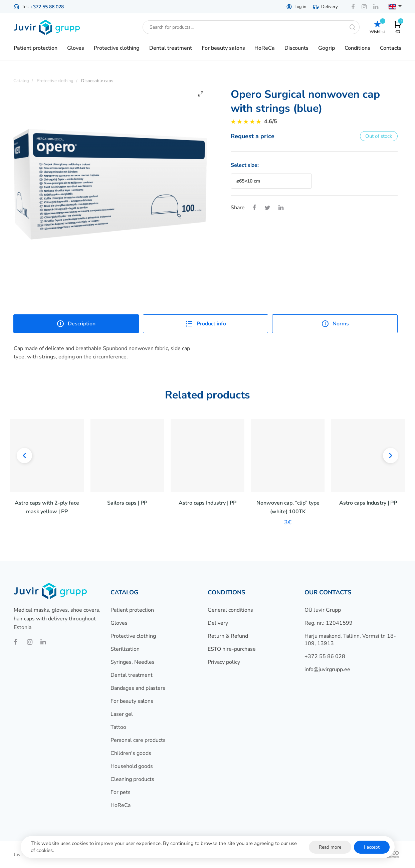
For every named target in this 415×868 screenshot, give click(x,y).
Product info (206, 324)
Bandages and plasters (138, 688)
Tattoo (118, 727)
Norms (335, 324)
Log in (296, 7)
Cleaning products (132, 779)
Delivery (325, 7)
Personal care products (138, 740)
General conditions (230, 610)
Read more (330, 847)
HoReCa (121, 805)
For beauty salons (132, 701)
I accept (372, 847)
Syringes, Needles (133, 662)
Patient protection (132, 610)
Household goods (132, 766)
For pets (121, 792)
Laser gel (122, 714)
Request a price (253, 136)
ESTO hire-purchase (232, 649)
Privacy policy (224, 662)
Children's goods (131, 753)
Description (76, 324)
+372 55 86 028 (47, 7)
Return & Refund (228, 636)
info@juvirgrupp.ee (327, 669)
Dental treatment (132, 675)
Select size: (245, 165)
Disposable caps (97, 81)
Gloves (119, 623)
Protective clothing (133, 636)
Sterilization (125, 649)
